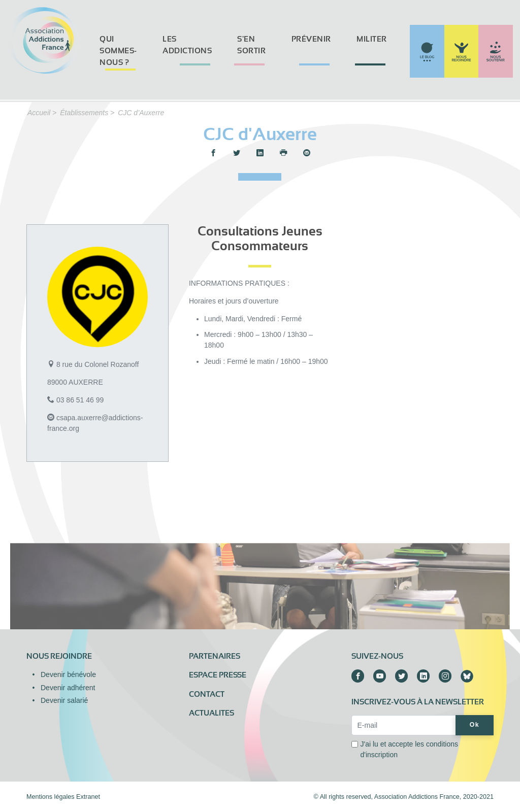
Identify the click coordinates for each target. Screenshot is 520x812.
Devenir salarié (64, 700)
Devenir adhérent (68, 688)
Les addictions (187, 45)
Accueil (39, 113)
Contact (207, 694)
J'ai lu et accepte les (409, 749)
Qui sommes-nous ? (118, 51)
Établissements (84, 113)
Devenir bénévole (68, 674)
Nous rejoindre (59, 656)
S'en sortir (251, 45)
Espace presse (218, 675)
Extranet (88, 797)
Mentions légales (51, 797)
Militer (372, 39)
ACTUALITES (212, 713)
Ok (475, 725)
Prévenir (311, 39)
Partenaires (215, 656)
